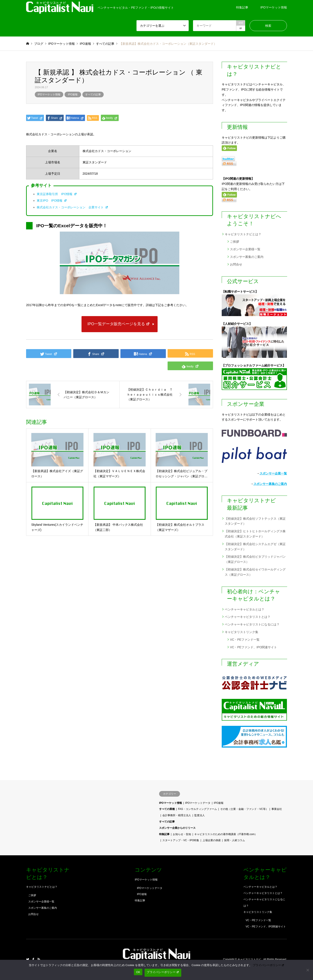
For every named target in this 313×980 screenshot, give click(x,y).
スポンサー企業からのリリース (177, 828)
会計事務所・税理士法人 (177, 815)
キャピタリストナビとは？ (243, 234)
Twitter (28, 959)
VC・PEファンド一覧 (245, 640)
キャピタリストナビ (250, 960)
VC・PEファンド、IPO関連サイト (253, 647)
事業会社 (277, 809)
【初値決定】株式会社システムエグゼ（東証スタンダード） (255, 547)
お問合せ (236, 264)
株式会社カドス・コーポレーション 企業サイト (72, 207)
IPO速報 (73, 95)
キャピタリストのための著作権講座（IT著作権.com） (226, 834)
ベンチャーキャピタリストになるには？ (252, 624)
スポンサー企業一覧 (273, 473)
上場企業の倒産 (212, 840)
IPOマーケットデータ (198, 803)
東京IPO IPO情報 (52, 201)
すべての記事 (93, 95)
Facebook (33, 959)
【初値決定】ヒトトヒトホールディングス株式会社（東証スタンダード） (255, 534)
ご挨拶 (235, 242)
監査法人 (200, 815)
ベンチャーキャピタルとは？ (245, 609)
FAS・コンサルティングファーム (197, 809)
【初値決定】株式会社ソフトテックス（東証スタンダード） (255, 521)
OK (138, 972)
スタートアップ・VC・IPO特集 (181, 840)
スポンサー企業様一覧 (245, 249)
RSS (39, 959)
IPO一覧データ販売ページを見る (119, 324)
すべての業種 (167, 809)
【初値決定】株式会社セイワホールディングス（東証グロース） (255, 572)
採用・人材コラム (235, 840)
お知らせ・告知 (182, 834)
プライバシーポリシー (269, 965)
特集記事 (242, 7)
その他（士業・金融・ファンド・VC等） (244, 809)
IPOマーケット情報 (274, 7)
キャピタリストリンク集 (241, 632)
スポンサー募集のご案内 (247, 257)
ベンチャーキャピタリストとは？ (248, 617)
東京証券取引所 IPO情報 (57, 194)
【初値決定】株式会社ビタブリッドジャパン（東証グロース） (255, 559)
